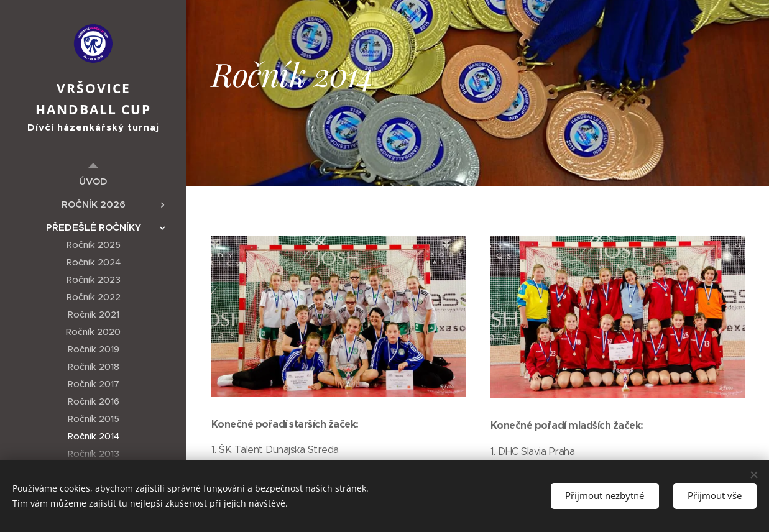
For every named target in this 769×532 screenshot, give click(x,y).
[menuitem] (93, 181)
